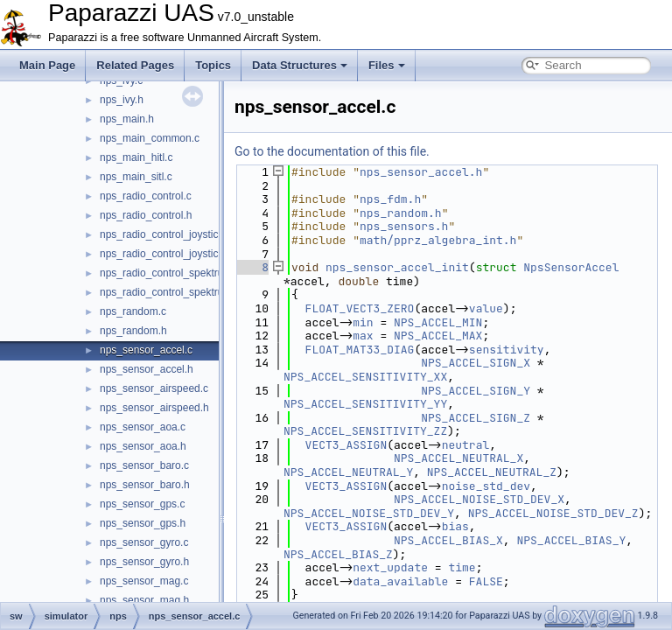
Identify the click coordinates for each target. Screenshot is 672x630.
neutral (466, 445)
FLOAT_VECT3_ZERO (360, 308)
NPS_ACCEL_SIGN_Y (476, 391)
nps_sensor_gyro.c (144, 542)
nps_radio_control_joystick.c (166, 234)
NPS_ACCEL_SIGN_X (476, 363)
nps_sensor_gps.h (143, 523)
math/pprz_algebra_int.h (438, 240)
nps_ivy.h (122, 100)
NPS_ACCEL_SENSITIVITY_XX (365, 377)
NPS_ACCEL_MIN (438, 322)
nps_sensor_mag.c (144, 581)
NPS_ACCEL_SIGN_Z (476, 418)
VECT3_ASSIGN (346, 445)
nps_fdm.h (390, 199)
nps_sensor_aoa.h (143, 446)
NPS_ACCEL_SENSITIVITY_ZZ (365, 431)
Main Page (47, 65)
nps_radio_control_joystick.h (166, 254)
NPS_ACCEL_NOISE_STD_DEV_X (479, 499)
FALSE (486, 581)
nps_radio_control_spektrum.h (170, 292)
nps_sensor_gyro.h (144, 562)
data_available (400, 581)
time (462, 567)
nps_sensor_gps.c (142, 504)
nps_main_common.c (150, 138)
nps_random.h (133, 331)
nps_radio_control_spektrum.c (170, 273)
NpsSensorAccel (571, 267)
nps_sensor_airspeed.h (154, 408)
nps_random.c (133, 311)
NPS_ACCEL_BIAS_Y (571, 540)
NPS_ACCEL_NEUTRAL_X (458, 458)
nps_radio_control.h (146, 215)
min (363, 322)
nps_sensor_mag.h (144, 600)
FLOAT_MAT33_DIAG (360, 350)
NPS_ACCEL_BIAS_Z (338, 554)
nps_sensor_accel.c (146, 350)
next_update (390, 567)
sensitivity (507, 350)
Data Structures (300, 65)
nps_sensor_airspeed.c (154, 388)
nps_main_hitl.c (136, 157)
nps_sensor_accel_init (397, 267)
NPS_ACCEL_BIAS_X (448, 540)
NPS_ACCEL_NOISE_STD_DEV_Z (553, 513)
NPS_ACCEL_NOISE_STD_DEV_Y (369, 513)
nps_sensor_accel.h (147, 369)
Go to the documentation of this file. (332, 151)
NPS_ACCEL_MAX (438, 336)
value (486, 308)
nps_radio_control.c (146, 196)
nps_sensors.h (404, 226)
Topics (213, 65)
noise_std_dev (486, 486)
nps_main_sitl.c (136, 177)
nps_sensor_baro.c (144, 465)
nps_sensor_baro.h (145, 485)
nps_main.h (127, 119)
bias (455, 526)
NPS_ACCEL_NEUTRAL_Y (348, 472)
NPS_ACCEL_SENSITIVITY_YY (365, 404)
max (363, 336)
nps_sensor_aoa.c (143, 427)
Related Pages (135, 65)
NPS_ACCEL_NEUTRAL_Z (492, 472)
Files (387, 65)
